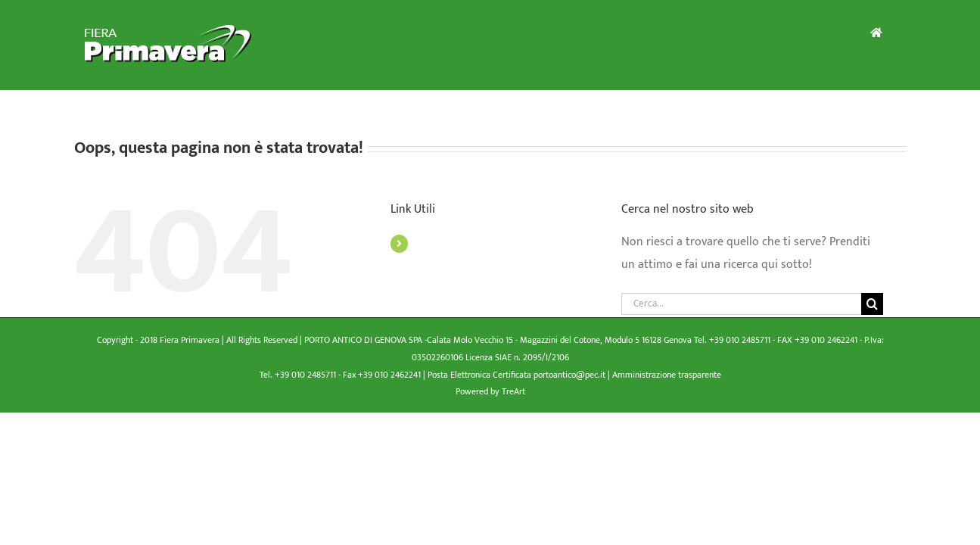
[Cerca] (872, 304)
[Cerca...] (742, 304)
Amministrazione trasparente (667, 375)
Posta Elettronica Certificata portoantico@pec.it (518, 375)
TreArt (513, 391)
